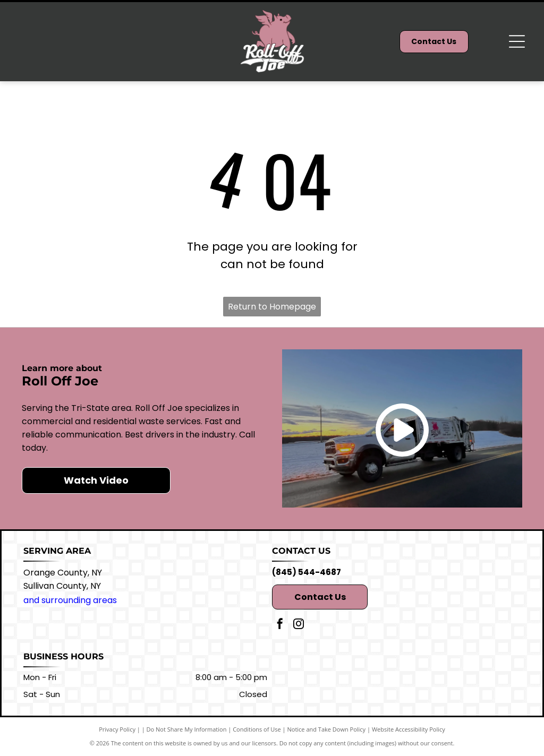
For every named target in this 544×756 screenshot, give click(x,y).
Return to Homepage (272, 307)
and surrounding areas (70, 600)
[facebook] (280, 625)
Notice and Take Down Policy (327, 729)
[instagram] (299, 625)
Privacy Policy (117, 729)
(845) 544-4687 (307, 572)
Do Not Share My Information (187, 729)
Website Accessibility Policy (409, 729)
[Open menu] (517, 41)
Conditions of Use (257, 729)
